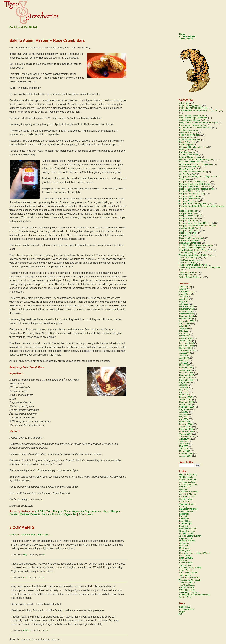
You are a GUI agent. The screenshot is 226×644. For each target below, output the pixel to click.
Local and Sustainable (189, 162)
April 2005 (184, 449)
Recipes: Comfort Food (190, 194)
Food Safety (185, 142)
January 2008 (185, 370)
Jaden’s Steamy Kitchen (190, 536)
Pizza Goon (184, 556)
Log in (182, 612)
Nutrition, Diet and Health (191, 172)
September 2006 (187, 407)
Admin (182, 103)
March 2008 (185, 365)
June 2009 (184, 328)
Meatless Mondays (188, 167)
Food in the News (187, 135)
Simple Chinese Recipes (190, 248)
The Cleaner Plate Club (190, 580)
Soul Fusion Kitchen (188, 573)
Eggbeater (184, 516)
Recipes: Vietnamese (189, 240)
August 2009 (185, 323)
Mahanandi (184, 543)
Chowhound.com (187, 497)
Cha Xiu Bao (185, 487)
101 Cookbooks (186, 477)
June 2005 (184, 444)
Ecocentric (184, 514)
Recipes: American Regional (192, 181)
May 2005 (184, 446)
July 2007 (184, 385)
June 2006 (184, 414)
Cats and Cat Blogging (189, 115)
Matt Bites (184, 546)
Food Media (185, 137)
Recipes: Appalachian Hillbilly (192, 184)
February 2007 (186, 397)
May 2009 (184, 331)
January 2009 (185, 341)
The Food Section (187, 582)
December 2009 (187, 314)
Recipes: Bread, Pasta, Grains (193, 186)
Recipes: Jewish (187, 218)
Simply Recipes (186, 570)
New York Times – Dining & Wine (194, 553)
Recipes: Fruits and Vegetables (59, 514)
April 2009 (184, 333)
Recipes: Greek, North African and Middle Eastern (202, 206)
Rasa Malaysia (186, 558)
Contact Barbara (187, 36)
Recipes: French (187, 201)
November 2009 (187, 316)
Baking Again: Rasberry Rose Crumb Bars (47, 40)
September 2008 (187, 351)
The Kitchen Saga (187, 262)
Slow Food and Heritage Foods (193, 250)
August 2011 (185, 294)
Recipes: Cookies (187, 196)
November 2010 (187, 309)
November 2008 (187, 346)
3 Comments (86, 514)
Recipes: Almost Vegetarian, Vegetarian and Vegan (81, 511)
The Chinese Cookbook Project (193, 255)
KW (25, 578)
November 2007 (187, 375)
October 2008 (185, 348)
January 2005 (185, 456)
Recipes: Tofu (185, 235)
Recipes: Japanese (188, 216)
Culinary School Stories (190, 120)
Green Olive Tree (187, 531)
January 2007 (185, 400)
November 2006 (187, 402)
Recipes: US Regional (189, 238)
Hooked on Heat (187, 533)
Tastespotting (185, 575)
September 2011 (187, 292)
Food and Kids (186, 132)
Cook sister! (185, 502)
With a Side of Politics (189, 277)
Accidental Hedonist (188, 484)
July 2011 (184, 297)
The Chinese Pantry (188, 257)
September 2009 (187, 321)
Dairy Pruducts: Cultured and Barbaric (196, 123)
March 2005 (185, 451)
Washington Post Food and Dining (195, 595)
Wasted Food (185, 597)
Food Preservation (188, 140)
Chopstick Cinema (188, 494)
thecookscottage (187, 587)
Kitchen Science (187, 154)
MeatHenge (184, 548)
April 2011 (184, 304)
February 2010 (186, 311)
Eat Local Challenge (188, 509)
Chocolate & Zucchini (189, 492)
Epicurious (184, 519)
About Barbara (186, 39)
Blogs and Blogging (188, 105)
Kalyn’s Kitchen (186, 538)
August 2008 (185, 353)
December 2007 (187, 373)
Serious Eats (185, 565)
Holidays (183, 150)
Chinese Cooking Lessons (191, 118)
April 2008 (184, 363)
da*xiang (183, 506)
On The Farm (185, 174)
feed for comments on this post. (30, 535)
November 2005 (187, 431)
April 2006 (184, 419)
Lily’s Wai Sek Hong (188, 475)
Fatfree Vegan (186, 524)
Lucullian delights (187, 541)
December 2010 (187, 306)
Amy (25, 555)
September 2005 (187, 436)
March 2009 (185, 336)
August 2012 (185, 287)
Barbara (27, 631)
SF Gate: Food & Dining (190, 568)
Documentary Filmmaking (191, 125)
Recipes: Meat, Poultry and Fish (194, 223)
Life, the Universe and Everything (194, 159)
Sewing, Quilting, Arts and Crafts (194, 245)
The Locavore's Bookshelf (191, 265)
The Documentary (187, 260)
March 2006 (185, 422)
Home (182, 34)
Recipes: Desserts (30, 514)
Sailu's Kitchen (186, 563)
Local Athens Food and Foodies (194, 164)
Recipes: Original (187, 231)
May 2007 (184, 390)
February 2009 (186, 338)
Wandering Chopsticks (189, 592)
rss (188, 103)
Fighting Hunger (187, 130)
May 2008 (184, 360)
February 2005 (186, 454)
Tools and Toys (186, 272)
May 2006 (184, 417)
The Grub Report (187, 585)
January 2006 (185, 427)
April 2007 (184, 392)
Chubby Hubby (186, 499)
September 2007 (187, 380)
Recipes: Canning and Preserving (194, 189)
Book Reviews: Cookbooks (191, 108)
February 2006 (186, 424)
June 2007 (184, 387)
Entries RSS (185, 607)
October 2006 (185, 405)
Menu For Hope (186, 169)
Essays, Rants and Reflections (193, 127)
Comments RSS (187, 609)
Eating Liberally (186, 511)
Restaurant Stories (188, 243)
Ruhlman (183, 560)
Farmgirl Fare (185, 521)
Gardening (184, 145)
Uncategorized (186, 275)
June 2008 (184, 358)
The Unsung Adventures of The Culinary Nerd (200, 267)
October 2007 (185, 377)
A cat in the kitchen (188, 479)
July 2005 (184, 441)
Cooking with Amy (187, 504)
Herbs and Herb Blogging (191, 147)
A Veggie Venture (187, 482)
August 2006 (185, 409)
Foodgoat (184, 526)
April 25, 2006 (42, 511)
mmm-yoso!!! (185, 550)
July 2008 (184, 355)
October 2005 (185, 434)
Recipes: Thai (185, 233)
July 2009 (184, 326)
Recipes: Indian (186, 211)
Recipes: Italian (186, 213)
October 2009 (185, 319)
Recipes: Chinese (187, 191)
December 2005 (187, 429)
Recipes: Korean (187, 221)
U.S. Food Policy (187, 590)
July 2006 (184, 412)
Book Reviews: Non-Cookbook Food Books (199, 110)
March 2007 (185, 395)
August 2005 (185, 439)
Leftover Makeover (188, 157)
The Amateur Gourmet (189, 578)
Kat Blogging (185, 152)
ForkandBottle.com (188, 528)
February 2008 (186, 368)
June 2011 (184, 299)
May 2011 (184, 301)
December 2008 (187, 343)
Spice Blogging (186, 253)
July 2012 (184, 289)
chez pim (183, 489)
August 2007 (185, 382)
